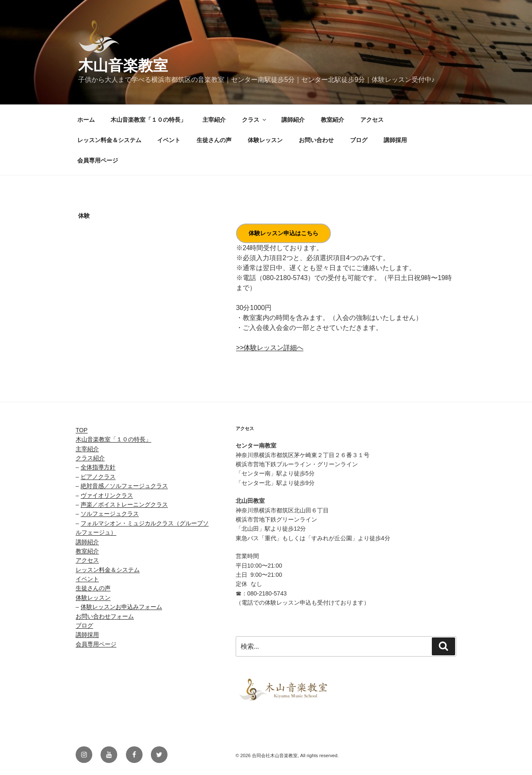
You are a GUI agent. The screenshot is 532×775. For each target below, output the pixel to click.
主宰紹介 (214, 120)
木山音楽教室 (123, 65)
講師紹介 (293, 120)
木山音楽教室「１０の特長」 (148, 120)
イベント (169, 140)
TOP (82, 430)
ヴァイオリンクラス (107, 495)
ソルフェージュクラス (110, 514)
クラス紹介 (90, 458)
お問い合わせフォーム (105, 616)
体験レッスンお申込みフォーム (121, 607)
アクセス (372, 120)
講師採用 (395, 140)
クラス (255, 120)
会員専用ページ (98, 160)
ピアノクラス (98, 477)
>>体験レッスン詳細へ (270, 348)
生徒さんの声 (214, 140)
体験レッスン (265, 140)
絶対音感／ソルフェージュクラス (124, 486)
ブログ (359, 140)
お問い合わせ (316, 140)
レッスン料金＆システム (109, 140)
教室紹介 (332, 120)
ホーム (86, 120)
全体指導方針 (98, 467)
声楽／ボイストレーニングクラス (124, 504)
